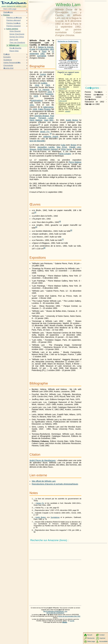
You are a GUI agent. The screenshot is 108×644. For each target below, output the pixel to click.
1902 (52, 49)
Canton (43, 74)
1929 (36, 96)
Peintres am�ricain (14, 18)
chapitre (67, 111)
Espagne (50, 94)
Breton (74, 145)
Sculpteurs (8, 60)
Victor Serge (66, 149)
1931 (32, 105)
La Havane (44, 90)
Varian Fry (45, 132)
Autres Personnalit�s (12, 62)
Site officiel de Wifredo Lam (44, 481)
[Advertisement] (42, 9)
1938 (35, 109)
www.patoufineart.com (73, 61)
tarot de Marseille (37, 141)
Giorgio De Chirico (17, 37)
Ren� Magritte (15, 48)
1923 (48, 85)
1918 (37, 85)
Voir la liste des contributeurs (55, 613)
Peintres (6, 15)
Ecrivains (7, 57)
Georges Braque (42, 116)
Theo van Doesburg (17, 42)
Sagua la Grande (46, 47)
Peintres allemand (14, 20)
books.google (62, 101)
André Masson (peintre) (48, 149)
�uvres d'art (8, 68)
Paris (44, 51)
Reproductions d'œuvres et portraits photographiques (55, 484)
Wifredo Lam (14, 45)
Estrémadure (37, 100)
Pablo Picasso (44, 109)
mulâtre (44, 83)
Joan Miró (49, 120)
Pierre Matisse (75, 162)
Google (72, 621)
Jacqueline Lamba (46, 147)
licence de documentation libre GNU (69, 616)
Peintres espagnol (14, 26)
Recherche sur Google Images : (68, 41)
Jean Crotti (14, 40)
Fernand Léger (46, 118)
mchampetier (62, 89)
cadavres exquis (51, 136)
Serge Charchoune (17, 34)
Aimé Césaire (65, 154)
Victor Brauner (15, 31)
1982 (43, 54)
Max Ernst (62, 147)
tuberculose (48, 107)
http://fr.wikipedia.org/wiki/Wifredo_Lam (55, 611)
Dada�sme (8, 12)
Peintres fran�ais (13, 23)
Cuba (33, 49)
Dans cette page (10, 9)
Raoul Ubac (14, 51)
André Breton (72, 120)
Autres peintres (12, 29)
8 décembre (44, 49)
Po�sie (6, 54)
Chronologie (8, 65)
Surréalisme (55, 517)
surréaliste (42, 56)
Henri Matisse (36, 120)
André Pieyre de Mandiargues (43, 460)
